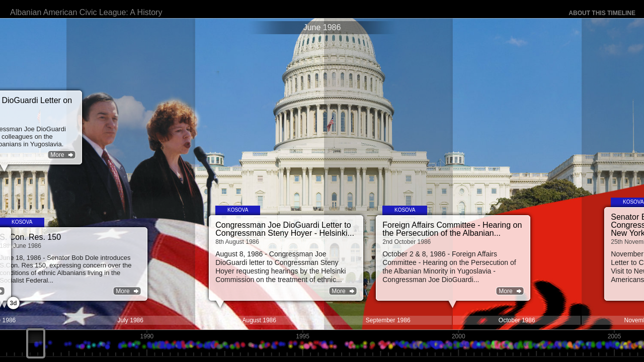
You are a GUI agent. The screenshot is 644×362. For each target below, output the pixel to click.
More (445, 291)
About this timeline (602, 13)
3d (13, 303)
